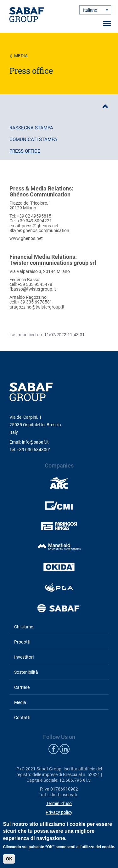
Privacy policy (59, 812)
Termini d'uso (59, 803)
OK (9, 859)
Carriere (22, 687)
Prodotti (22, 642)
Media (21, 56)
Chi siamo (24, 627)
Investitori (24, 657)
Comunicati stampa (33, 139)
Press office (25, 151)
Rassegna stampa (31, 128)
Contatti (22, 718)
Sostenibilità (26, 672)
